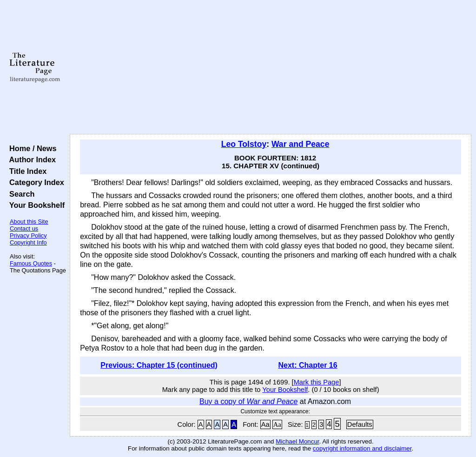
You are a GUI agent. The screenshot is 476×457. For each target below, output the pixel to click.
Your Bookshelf (35, 205)
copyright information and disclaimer (362, 448)
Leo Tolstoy (244, 144)
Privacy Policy (28, 235)
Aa (265, 424)
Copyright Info (28, 242)
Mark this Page (317, 382)
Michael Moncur (297, 441)
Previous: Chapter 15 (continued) (159, 365)
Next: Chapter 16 (307, 365)
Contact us (24, 228)
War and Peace (301, 144)
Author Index (30, 159)
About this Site (29, 222)
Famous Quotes (31, 263)
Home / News (31, 148)
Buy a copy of (248, 401)
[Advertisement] (271, 67)
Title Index (26, 171)
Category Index (35, 182)
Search (20, 194)
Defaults (360, 424)
